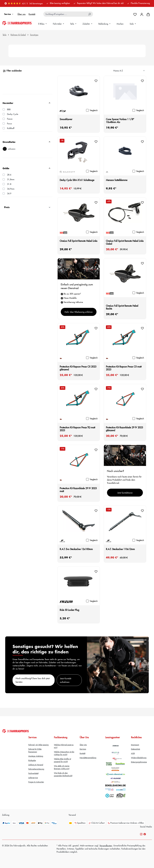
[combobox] (65, 14)
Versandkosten (106, 845)
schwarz (12, 149)
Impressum (135, 745)
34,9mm (11, 189)
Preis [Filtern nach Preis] (27, 207)
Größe (27, 168)
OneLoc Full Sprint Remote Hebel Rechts (122, 307)
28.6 (9, 175)
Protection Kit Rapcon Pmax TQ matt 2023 (77, 429)
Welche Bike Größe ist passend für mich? (62, 760)
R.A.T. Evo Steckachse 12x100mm (76, 549)
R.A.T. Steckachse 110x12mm (120, 549)
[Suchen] (90, 14)
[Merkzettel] (135, 14)
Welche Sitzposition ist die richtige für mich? (64, 753)
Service (9, 14)
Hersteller (27, 103)
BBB (9, 109)
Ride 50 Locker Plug (69, 610)
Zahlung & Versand (36, 765)
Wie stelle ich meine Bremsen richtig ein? (62, 767)
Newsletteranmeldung (88, 758)
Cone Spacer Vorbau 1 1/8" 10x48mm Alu (120, 121)
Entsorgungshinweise (139, 762)
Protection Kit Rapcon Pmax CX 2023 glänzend (78, 368)
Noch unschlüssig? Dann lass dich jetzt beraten (33, 680)
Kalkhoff (11, 128)
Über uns (21, 14)
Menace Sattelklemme (117, 180)
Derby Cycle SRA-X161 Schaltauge (77, 180)
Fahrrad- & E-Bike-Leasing (38, 745)
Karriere (83, 749)
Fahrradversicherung (36, 769)
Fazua (10, 119)
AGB (133, 753)
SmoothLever (66, 119)
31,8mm (11, 179)
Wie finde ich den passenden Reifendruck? (63, 774)
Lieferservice (33, 778)
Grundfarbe (27, 142)
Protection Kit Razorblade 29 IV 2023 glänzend (124, 429)
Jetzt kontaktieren (125, 493)
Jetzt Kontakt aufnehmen (66, 680)
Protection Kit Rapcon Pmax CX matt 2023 (124, 368)
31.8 (9, 184)
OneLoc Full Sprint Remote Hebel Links (79, 241)
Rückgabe (32, 760)
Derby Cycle (13, 114)
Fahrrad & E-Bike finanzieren (35, 750)
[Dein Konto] (142, 14)
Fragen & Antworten (36, 782)
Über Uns (83, 745)
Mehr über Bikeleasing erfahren (79, 312)
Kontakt (32, 14)
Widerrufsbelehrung (139, 758)
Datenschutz (136, 749)
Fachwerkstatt (33, 773)
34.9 (9, 193)
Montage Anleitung (36, 756)
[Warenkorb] (148, 14)
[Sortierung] (129, 71)
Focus (9, 123)
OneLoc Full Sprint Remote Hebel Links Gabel (125, 242)
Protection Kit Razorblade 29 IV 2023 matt (78, 490)
